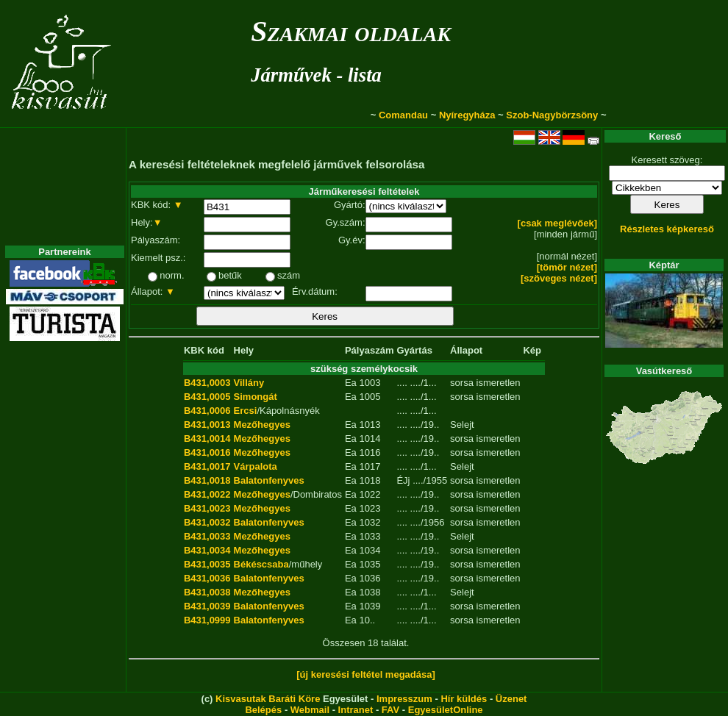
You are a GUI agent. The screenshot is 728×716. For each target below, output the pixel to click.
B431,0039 (207, 606)
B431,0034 (207, 550)
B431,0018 (207, 480)
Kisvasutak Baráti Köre (268, 699)
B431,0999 (207, 620)
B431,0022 (207, 494)
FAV (390, 710)
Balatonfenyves (269, 480)
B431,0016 (207, 452)
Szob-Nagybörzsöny (552, 115)
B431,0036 (207, 578)
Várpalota (256, 466)
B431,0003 (207, 383)
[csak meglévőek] (557, 223)
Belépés (263, 710)
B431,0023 (207, 508)
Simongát (256, 397)
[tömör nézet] (567, 267)
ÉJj (403, 480)
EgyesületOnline (446, 710)
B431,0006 (207, 411)
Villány (249, 383)
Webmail (310, 710)
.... (402, 383)
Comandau (403, 115)
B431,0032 (207, 522)
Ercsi (246, 411)
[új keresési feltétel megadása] (366, 674)
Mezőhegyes (262, 425)
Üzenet (511, 699)
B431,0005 (207, 397)
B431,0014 (207, 438)
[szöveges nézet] (559, 278)
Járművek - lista (316, 75)
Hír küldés (464, 699)
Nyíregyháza (467, 115)
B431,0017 (207, 466)
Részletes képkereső (667, 229)
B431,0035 (207, 564)
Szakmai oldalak (351, 31)
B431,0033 (207, 536)
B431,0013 (207, 425)
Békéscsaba (261, 564)
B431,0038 (207, 592)
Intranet (356, 710)
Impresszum (404, 699)
